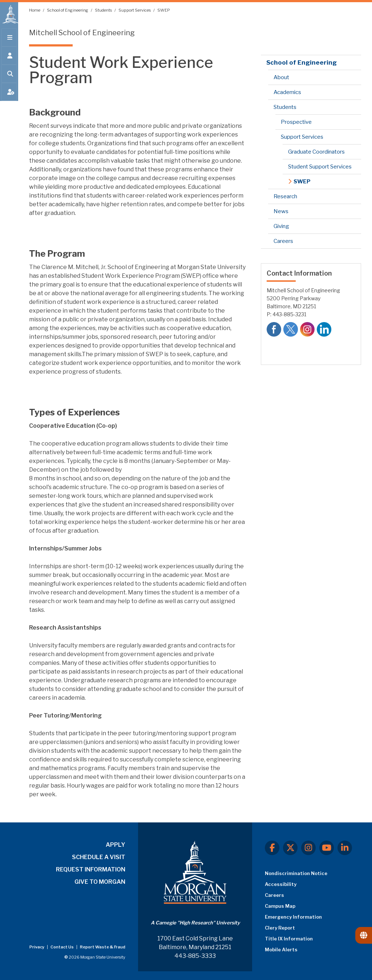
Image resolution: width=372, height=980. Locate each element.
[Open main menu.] (9, 41)
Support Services (135, 10)
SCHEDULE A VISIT (99, 857)
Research (285, 196)
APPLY (116, 845)
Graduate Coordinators (316, 152)
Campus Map (280, 906)
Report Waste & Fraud (103, 947)
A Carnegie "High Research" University (195, 923)
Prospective (296, 122)
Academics (287, 92)
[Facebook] (272, 848)
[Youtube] (327, 848)
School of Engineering (68, 10)
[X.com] (290, 848)
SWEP (164, 10)
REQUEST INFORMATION (91, 869)
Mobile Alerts (281, 949)
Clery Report (280, 928)
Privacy (37, 947)
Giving (281, 226)
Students (104, 10)
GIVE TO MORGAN (100, 882)
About (281, 77)
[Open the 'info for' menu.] (9, 59)
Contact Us (62, 947)
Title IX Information (289, 939)
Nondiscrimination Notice (296, 873)
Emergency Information (293, 917)
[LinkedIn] (345, 848)
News (281, 211)
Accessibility (281, 884)
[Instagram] (308, 848)
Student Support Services (320, 167)
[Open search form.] (9, 77)
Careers (283, 241)
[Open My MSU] (9, 95)
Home (35, 10)
